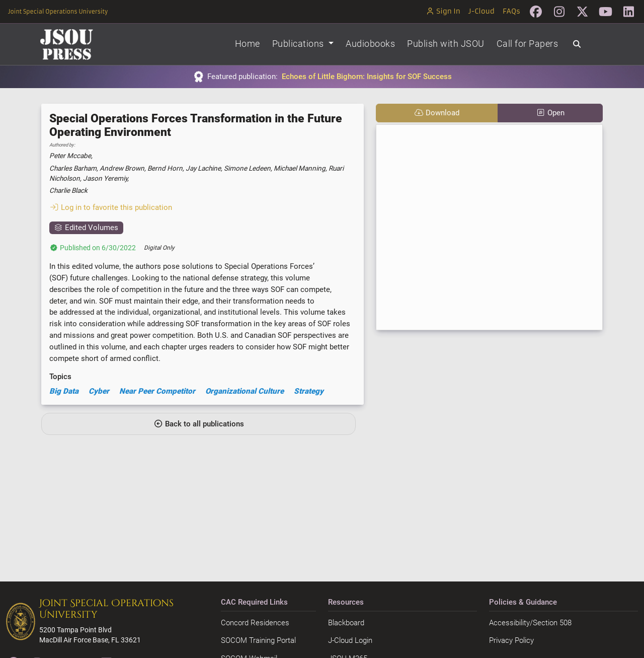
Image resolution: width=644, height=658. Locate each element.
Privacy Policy (511, 640)
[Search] (577, 44)
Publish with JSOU (446, 44)
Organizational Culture (245, 391)
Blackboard (346, 623)
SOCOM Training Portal (258, 640)
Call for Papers (528, 44)
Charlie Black (68, 190)
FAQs (511, 11)
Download (437, 113)
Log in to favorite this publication (111, 207)
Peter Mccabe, (71, 156)
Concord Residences (255, 623)
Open (550, 113)
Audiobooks (370, 44)
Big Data (64, 391)
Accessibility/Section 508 (530, 623)
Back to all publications (199, 424)
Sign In (443, 11)
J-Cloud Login (350, 640)
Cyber (99, 391)
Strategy (309, 391)
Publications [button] (299, 44)
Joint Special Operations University (58, 12)
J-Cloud (481, 11)
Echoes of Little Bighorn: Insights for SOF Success (367, 77)
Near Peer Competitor (157, 391)
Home (248, 44)
